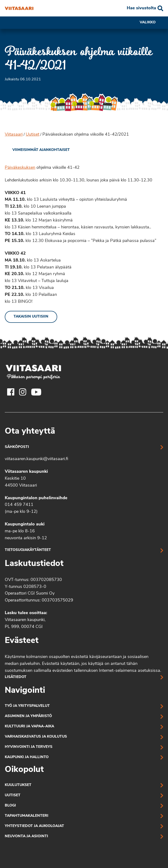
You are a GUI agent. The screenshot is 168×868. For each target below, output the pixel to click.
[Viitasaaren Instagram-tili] (23, 392)
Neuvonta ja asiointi (26, 836)
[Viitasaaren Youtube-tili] (36, 392)
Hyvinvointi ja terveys (29, 747)
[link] (37, 150)
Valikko (151, 23)
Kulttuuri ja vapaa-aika (29, 727)
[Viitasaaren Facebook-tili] (11, 392)
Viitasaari (14, 135)
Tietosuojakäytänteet (28, 550)
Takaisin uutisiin (31, 317)
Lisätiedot (16, 677)
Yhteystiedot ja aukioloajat (34, 826)
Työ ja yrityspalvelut (27, 706)
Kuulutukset (18, 785)
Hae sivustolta (141, 8)
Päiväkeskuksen (20, 168)
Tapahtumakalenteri (27, 816)
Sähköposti (17, 447)
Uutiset (33, 135)
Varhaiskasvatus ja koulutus (36, 737)
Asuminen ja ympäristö (28, 716)
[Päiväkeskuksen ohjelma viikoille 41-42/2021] (19, 8)
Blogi (10, 806)
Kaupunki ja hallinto (27, 757)
